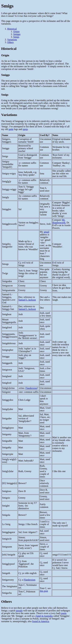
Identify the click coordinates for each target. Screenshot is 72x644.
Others (10, 42)
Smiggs (17, 34)
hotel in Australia (44, 616)
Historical (12, 29)
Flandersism (31, 388)
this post (44, 591)
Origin (16, 31)
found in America (41, 621)
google (19, 611)
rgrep (25, 129)
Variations (12, 40)
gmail (46, 232)
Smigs (16, 37)
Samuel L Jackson (27, 300)
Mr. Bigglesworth (59, 221)
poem (64, 613)
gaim (11, 129)
